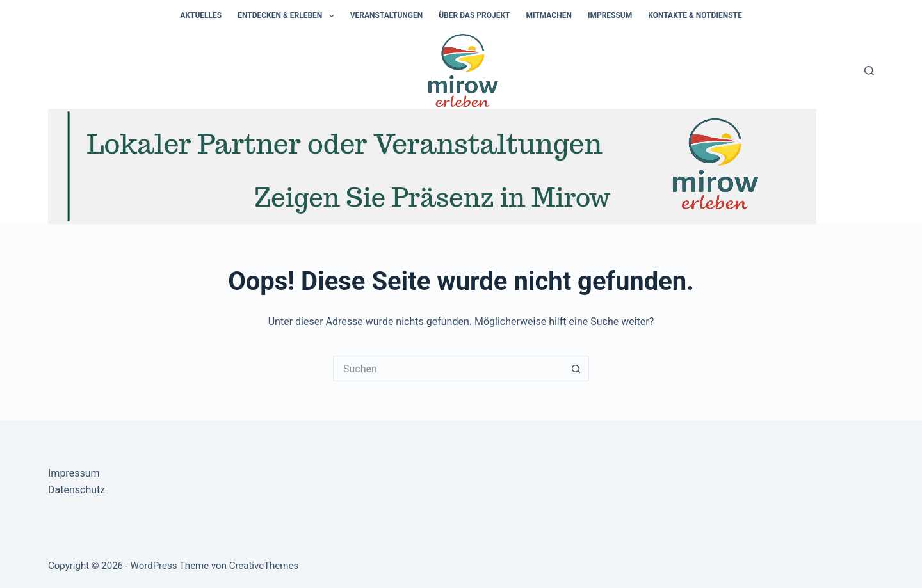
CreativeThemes (264, 566)
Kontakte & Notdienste (695, 15)
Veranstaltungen (386, 15)
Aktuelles (201, 15)
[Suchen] (869, 71)
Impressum (610, 15)
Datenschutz (77, 490)
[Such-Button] (576, 369)
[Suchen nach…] (448, 369)
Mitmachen (548, 15)
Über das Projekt (474, 15)
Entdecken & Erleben (288, 16)
